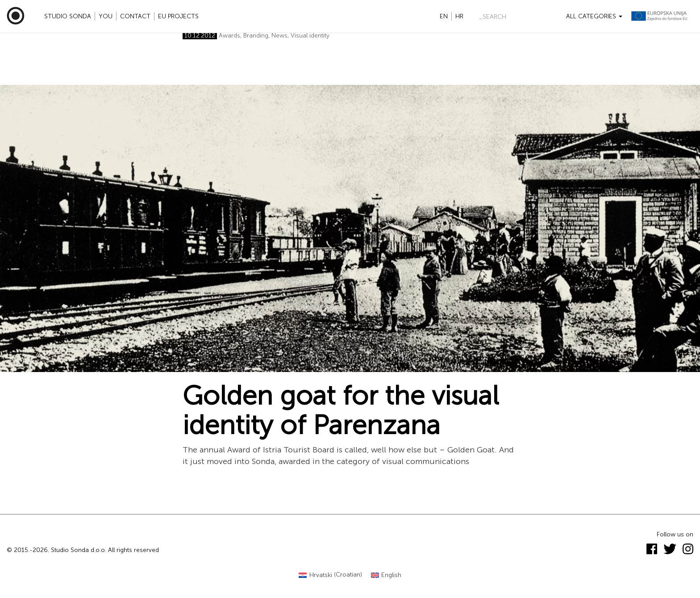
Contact (135, 16)
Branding (256, 36)
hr (459, 16)
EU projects (178, 16)
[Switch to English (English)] (386, 575)
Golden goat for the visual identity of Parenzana (341, 410)
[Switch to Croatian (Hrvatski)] (330, 575)
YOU (106, 16)
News (279, 36)
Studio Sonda (68, 16)
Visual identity (310, 36)
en (444, 16)
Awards (229, 36)
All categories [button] (594, 16)
